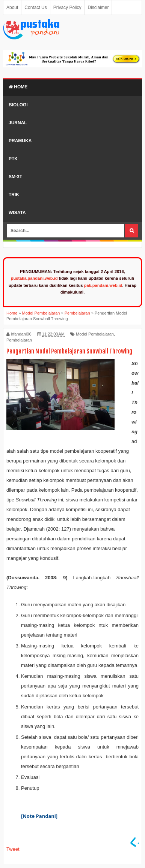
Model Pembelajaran (95, 334)
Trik (14, 195)
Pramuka (20, 141)
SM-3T (15, 177)
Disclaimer (98, 7)
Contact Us (35, 7)
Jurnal (18, 123)
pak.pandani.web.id (103, 285)
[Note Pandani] (40, 816)
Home (18, 87)
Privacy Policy (67, 7)
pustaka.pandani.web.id (34, 278)
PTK (13, 159)
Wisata (17, 213)
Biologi (18, 105)
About (12, 7)
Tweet (13, 849)
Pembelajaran (19, 340)
